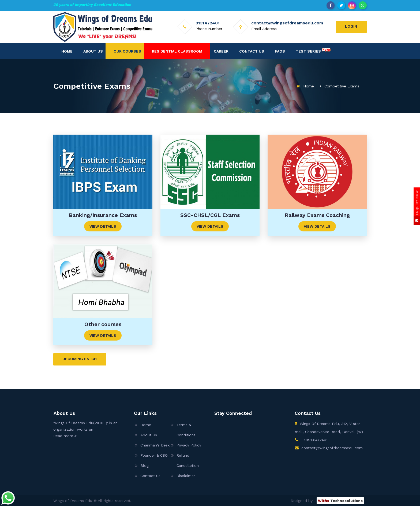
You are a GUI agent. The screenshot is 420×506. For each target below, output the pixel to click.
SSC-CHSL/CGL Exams (210, 215)
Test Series (313, 50)
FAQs (280, 51)
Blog (145, 466)
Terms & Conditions (186, 430)
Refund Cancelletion (188, 460)
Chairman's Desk (155, 445)
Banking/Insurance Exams (103, 215)
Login (351, 26)
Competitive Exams (342, 86)
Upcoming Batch (80, 359)
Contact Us (252, 51)
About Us (93, 51)
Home (67, 51)
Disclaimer (186, 476)
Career (221, 51)
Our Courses (127, 51)
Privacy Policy (189, 445)
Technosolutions (340, 501)
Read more (65, 436)
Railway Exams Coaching (317, 215)
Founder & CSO (154, 455)
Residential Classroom (177, 51)
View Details (103, 226)
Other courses (103, 324)
